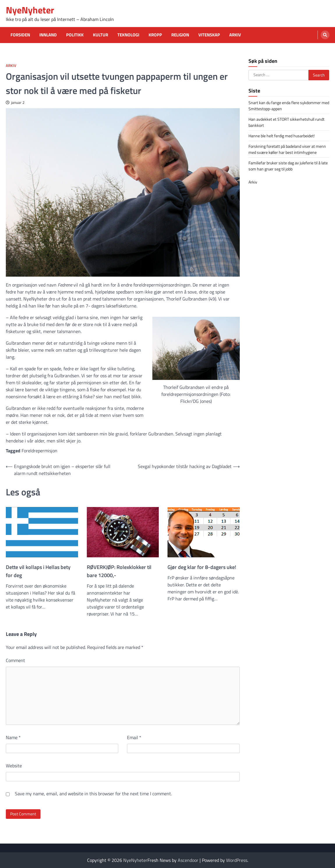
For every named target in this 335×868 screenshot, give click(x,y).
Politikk (75, 35)
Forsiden (20, 35)
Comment (15, 660)
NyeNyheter (30, 10)
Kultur (100, 35)
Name (13, 737)
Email (134, 737)
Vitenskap (209, 35)
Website (14, 766)
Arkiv (235, 35)
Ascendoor (188, 860)
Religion (180, 35)
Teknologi (128, 35)
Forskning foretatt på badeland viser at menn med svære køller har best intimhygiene (287, 149)
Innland (48, 35)
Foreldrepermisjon (39, 451)
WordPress (237, 860)
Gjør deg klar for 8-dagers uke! (202, 567)
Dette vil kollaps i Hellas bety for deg (38, 571)
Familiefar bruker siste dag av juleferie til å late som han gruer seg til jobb (288, 166)
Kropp (155, 35)
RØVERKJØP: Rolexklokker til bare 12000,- (119, 571)
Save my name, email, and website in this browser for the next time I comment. (93, 794)
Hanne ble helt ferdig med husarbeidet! (282, 136)
